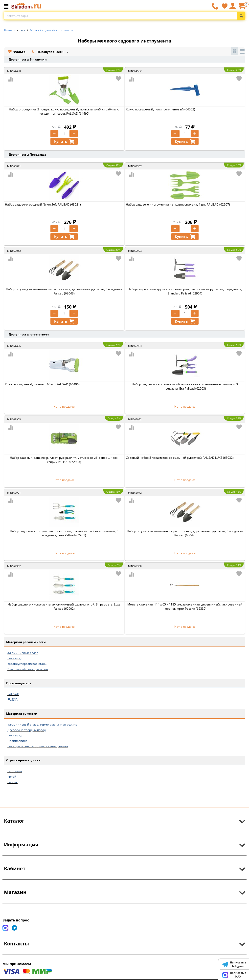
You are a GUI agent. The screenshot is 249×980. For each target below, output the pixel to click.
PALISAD (13, 694)
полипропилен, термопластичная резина (38, 746)
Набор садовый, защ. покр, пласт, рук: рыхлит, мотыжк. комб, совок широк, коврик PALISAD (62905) (64, 460)
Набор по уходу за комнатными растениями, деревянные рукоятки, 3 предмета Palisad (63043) (64, 291)
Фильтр (17, 52)
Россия (12, 782)
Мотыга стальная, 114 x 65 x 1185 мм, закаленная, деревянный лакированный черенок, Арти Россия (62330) (185, 606)
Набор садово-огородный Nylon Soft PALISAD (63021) (43, 204)
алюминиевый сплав (23, 653)
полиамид (15, 658)
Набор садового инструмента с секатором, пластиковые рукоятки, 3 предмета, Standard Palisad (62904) (185, 291)
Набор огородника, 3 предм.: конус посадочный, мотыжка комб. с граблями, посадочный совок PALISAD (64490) (64, 111)
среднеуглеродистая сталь (27, 664)
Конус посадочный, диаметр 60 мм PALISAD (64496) (42, 384)
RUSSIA (12, 699)
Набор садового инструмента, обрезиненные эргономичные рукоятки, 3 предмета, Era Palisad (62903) (185, 386)
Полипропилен (18, 741)
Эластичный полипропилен (28, 669)
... (23, 29)
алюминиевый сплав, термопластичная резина (42, 724)
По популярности (48, 52)
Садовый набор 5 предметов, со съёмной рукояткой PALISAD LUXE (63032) (180, 458)
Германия (15, 771)
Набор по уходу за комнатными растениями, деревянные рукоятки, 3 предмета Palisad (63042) (185, 533)
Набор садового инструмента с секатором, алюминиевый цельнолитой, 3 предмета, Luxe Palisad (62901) (64, 533)
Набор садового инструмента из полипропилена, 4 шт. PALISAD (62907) (178, 204)
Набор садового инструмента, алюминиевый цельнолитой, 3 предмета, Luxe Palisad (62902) (64, 606)
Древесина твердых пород (27, 730)
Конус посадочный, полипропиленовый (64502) (160, 109)
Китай (12, 777)
